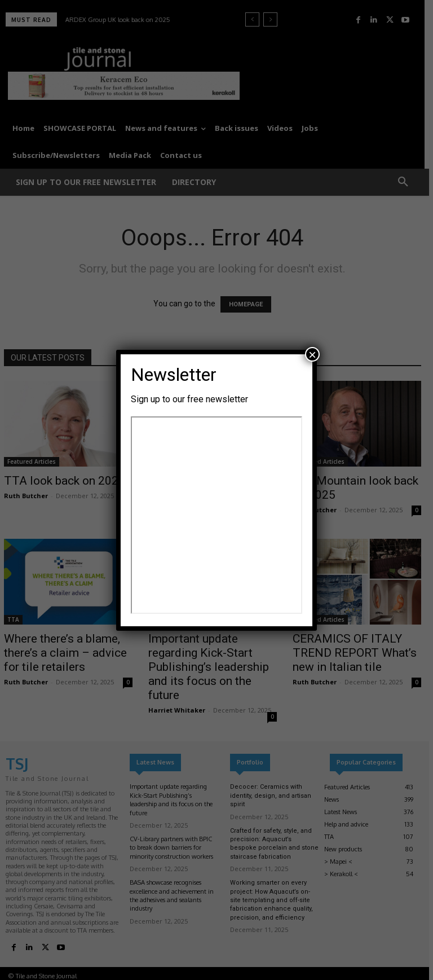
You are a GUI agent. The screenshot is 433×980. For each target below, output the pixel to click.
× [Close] (312, 354)
